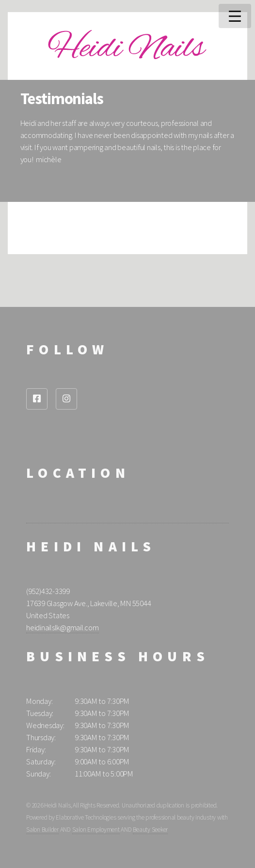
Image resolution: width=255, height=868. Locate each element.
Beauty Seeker (150, 830)
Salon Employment (96, 830)
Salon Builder (42, 830)
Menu (235, 16)
